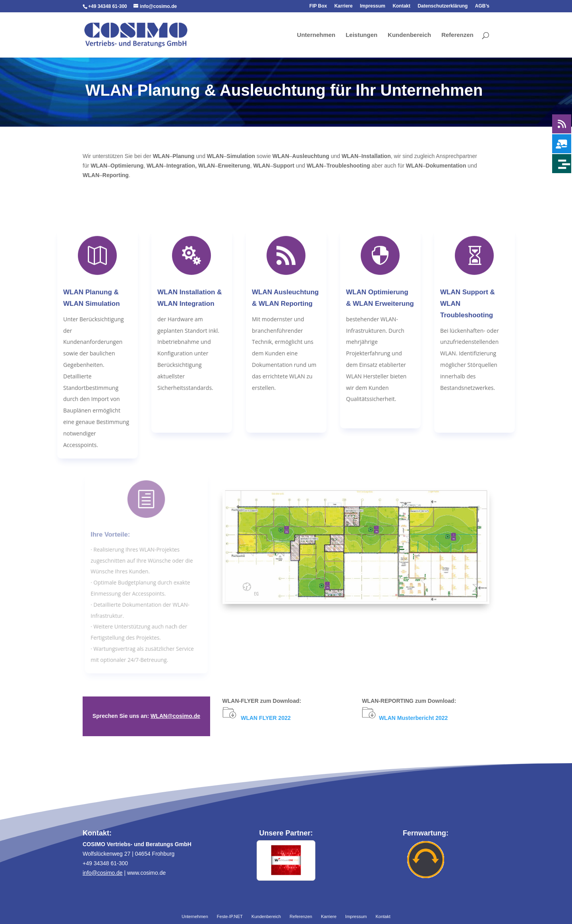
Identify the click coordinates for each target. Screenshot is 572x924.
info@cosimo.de (103, 873)
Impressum (373, 6)
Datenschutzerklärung (443, 6)
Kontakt (401, 6)
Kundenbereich (409, 35)
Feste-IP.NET (230, 917)
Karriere (344, 6)
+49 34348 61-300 (108, 6)
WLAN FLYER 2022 (266, 718)
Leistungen (361, 35)
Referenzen (457, 35)
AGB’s (482, 6)
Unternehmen (316, 35)
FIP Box (318, 6)
